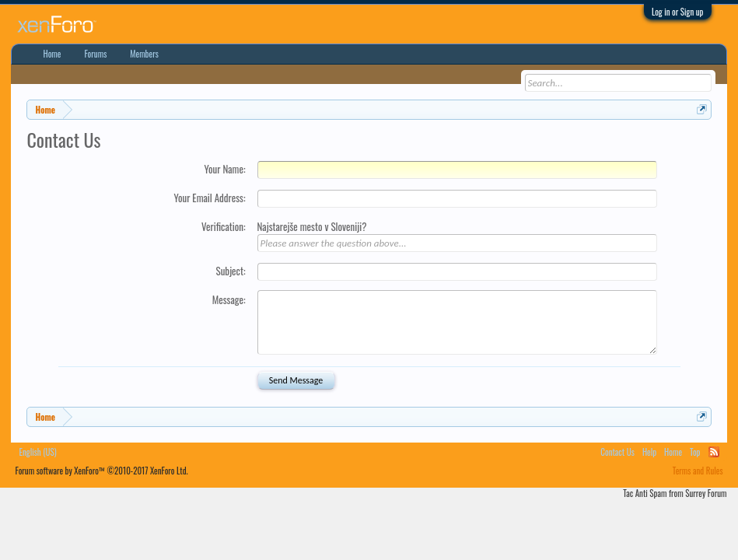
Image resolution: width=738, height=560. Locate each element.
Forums (95, 54)
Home (52, 54)
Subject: (230, 271)
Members (144, 54)
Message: (229, 299)
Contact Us (617, 452)
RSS (714, 452)
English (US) (37, 452)
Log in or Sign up (678, 12)
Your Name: (225, 169)
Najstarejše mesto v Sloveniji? (312, 226)
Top (695, 452)
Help (649, 452)
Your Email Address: (209, 198)
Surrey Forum (706, 493)
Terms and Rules (698, 471)
